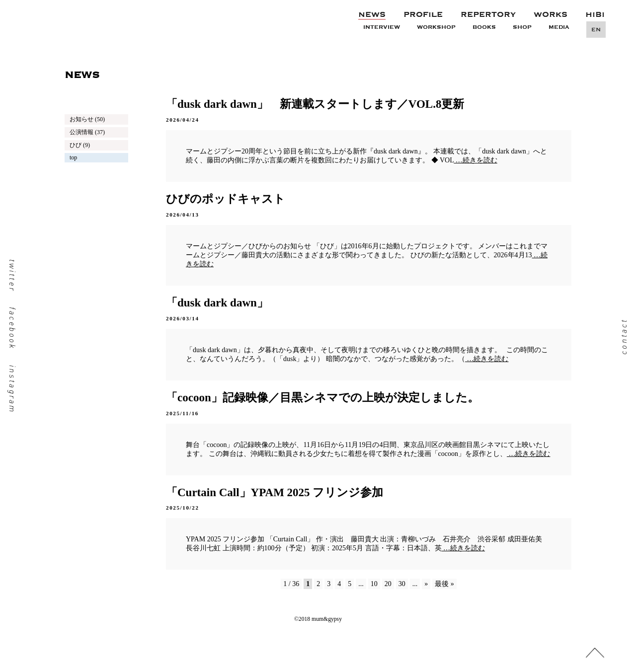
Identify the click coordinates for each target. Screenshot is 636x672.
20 (388, 584)
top (73, 157)
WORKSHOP (436, 27)
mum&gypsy (137, 15)
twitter (13, 275)
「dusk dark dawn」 (217, 303)
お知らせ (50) (87, 119)
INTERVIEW (382, 27)
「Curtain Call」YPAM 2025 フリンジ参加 (275, 492)
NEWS (372, 14)
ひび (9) (80, 145)
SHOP (522, 27)
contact (623, 336)
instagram (13, 389)
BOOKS (484, 27)
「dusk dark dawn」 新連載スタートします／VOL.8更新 (315, 104)
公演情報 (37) (87, 132)
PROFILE (423, 14)
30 (402, 584)
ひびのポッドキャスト (226, 199)
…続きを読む (476, 160)
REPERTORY (488, 14)
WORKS (551, 14)
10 (374, 584)
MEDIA (559, 27)
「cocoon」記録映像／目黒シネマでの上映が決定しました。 (322, 398)
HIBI (595, 14)
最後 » (444, 584)
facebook (13, 328)
